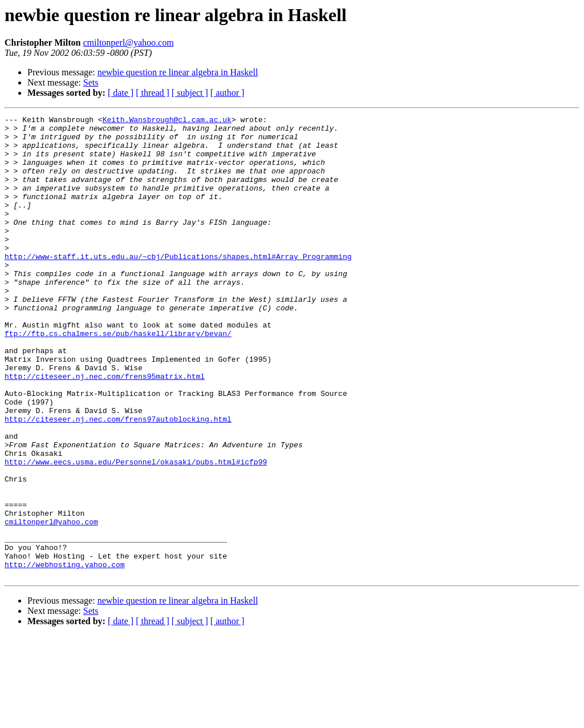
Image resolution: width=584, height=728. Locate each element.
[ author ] (228, 93)
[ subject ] (190, 93)
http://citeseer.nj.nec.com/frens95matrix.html (105, 429)
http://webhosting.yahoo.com (65, 655)
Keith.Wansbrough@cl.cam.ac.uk (167, 121)
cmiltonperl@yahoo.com (128, 43)
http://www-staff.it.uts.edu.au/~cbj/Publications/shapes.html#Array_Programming (178, 285)
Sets (91, 82)
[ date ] (121, 93)
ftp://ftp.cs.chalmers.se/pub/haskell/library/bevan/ (118, 378)
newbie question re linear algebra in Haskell (178, 72)
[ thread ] (153, 93)
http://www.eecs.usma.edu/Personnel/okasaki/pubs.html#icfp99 (136, 532)
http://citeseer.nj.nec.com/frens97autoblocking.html (118, 480)
